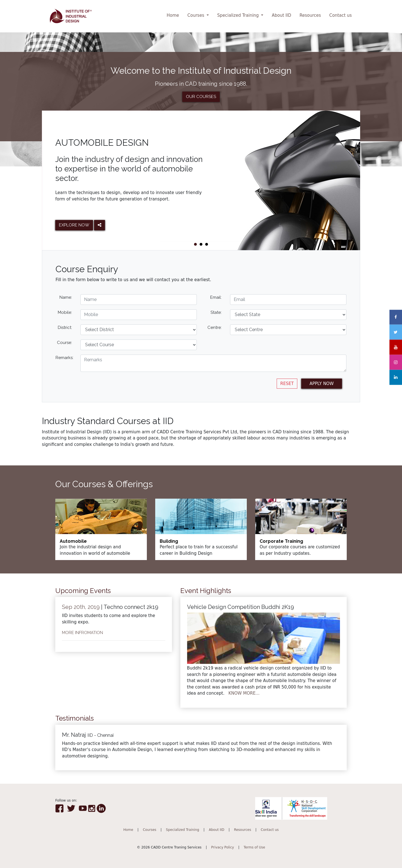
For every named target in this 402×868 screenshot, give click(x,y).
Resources (310, 15)
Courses (196, 15)
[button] (195, 244)
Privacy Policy (222, 847)
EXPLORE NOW (74, 225)
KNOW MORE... (244, 693)
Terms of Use (254, 847)
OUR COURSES (201, 97)
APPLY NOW (322, 384)
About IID (281, 15)
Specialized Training (239, 15)
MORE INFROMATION (82, 633)
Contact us (341, 15)
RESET (287, 384)
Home (173, 15)
